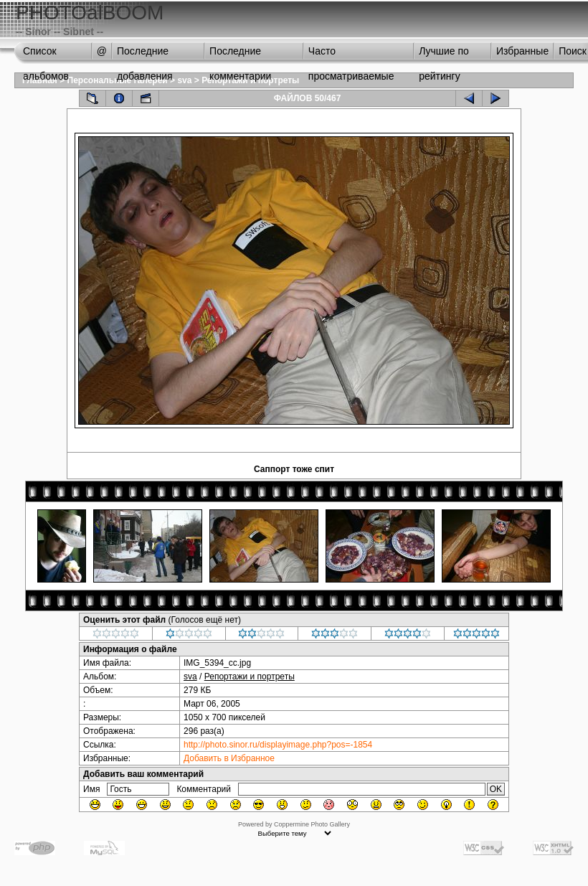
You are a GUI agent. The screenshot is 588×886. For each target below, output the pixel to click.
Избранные (522, 51)
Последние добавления (145, 55)
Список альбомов (46, 55)
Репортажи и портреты (250, 677)
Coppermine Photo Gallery (312, 824)
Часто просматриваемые (351, 55)
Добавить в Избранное (229, 758)
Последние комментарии (240, 55)
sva (184, 80)
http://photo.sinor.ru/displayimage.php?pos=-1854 (278, 745)
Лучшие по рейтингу (444, 55)
